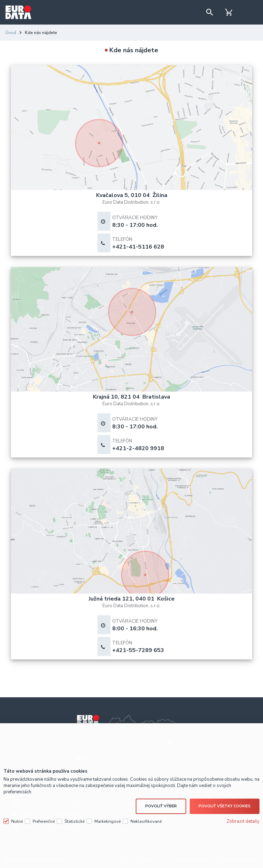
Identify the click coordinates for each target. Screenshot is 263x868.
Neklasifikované (146, 821)
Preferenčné (44, 821)
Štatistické (75, 821)
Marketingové (107, 821)
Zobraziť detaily (243, 821)
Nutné (17, 821)
